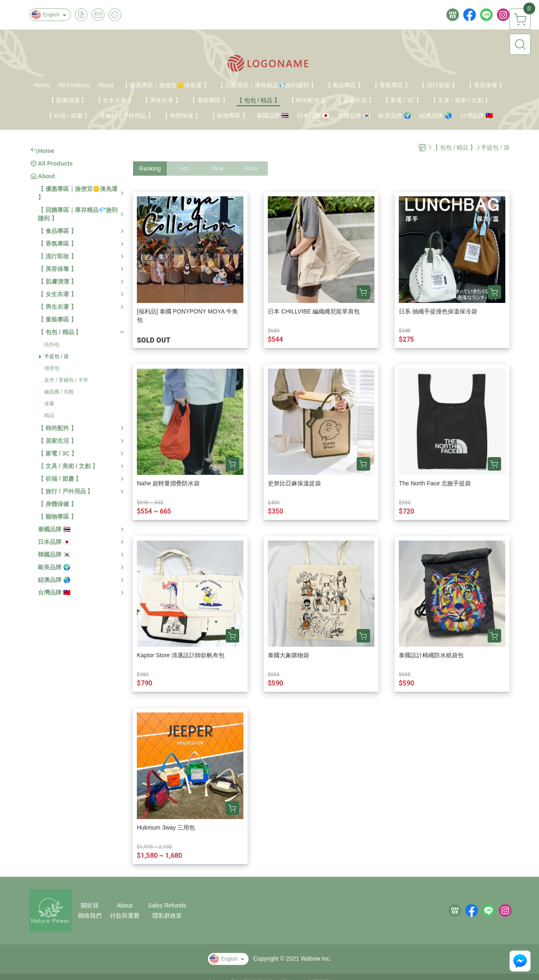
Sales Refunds (167, 905)
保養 (49, 404)
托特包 (52, 345)
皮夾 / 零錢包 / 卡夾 (66, 380)
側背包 (52, 368)
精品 (49, 415)
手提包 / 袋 (56, 356)
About (125, 905)
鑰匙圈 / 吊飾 (59, 392)
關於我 (90, 905)
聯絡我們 (90, 916)
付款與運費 (125, 916)
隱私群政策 (167, 916)
